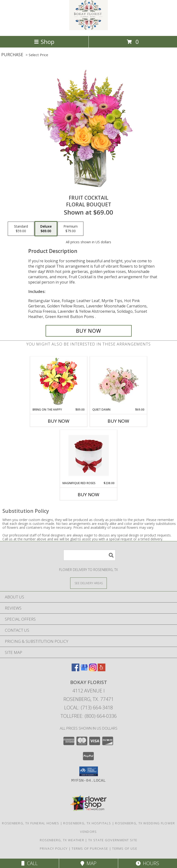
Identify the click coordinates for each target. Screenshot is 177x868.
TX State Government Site (113, 840)
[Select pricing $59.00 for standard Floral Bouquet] (21, 229)
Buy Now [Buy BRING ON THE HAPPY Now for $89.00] (59, 421)
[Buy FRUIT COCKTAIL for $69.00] (89, 331)
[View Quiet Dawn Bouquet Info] (119, 382)
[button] (89, 771)
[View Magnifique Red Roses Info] (89, 455)
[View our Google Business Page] (84, 670)
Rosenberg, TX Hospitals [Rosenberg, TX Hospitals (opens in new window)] (87, 823)
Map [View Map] (88, 863)
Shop (44, 42)
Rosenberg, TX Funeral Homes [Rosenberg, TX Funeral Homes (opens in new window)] (31, 823)
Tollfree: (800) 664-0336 (89, 716)
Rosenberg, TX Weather (62, 840)
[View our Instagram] (93, 670)
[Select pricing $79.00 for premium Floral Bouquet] (71, 229)
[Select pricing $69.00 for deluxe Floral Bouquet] (46, 229)
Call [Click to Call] (30, 863)
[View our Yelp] (102, 670)
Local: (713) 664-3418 (88, 708)
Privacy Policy (54, 848)
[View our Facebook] (75, 670)
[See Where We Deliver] (88, 583)
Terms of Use (125, 848)
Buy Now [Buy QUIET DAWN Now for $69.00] (118, 421)
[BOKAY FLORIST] (88, 29)
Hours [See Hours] (147, 863)
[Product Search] (89, 555)
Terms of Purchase (90, 848)
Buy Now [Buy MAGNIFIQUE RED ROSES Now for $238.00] (88, 495)
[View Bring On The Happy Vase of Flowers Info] (59, 382)
